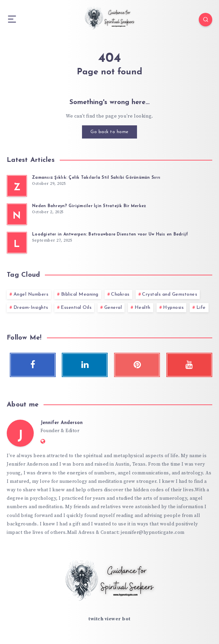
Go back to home (109, 132)
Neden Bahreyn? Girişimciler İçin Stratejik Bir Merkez (89, 206)
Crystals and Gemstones (170, 294)
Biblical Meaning (80, 294)
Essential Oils (76, 308)
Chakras (120, 294)
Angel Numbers (31, 294)
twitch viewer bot (109, 619)
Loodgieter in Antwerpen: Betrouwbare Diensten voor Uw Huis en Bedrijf (110, 234)
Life (201, 308)
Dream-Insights (31, 308)
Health (143, 308)
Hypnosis (173, 308)
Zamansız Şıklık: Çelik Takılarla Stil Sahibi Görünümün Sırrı (96, 178)
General (113, 308)
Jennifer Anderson (62, 423)
